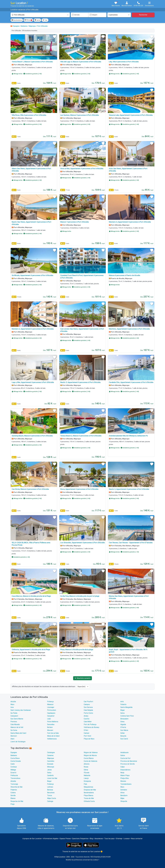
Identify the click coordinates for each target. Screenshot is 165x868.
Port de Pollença (90, 724)
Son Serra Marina (17, 719)
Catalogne (51, 752)
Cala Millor (88, 722)
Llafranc (50, 787)
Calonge (50, 801)
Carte (37, 20)
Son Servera (88, 707)
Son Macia (124, 730)
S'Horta (123, 727)
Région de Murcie (90, 755)
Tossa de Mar (89, 798)
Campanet (14, 716)
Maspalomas (88, 787)
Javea (49, 770)
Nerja (122, 773)
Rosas (86, 767)
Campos (87, 704)
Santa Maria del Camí (18, 733)
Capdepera (51, 713)
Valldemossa (52, 739)
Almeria (87, 764)
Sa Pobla (14, 713)
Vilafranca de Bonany (91, 727)
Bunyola (123, 736)
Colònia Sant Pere (127, 716)
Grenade (50, 764)
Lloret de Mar (52, 778)
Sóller (123, 733)
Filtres (28, 20)
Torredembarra (126, 784)
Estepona (87, 781)
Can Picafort (88, 702)
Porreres (14, 722)
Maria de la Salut (53, 736)
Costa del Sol (125, 758)
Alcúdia (13, 702)
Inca (12, 707)
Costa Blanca (89, 758)
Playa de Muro (89, 739)
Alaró (12, 739)
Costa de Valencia (90, 761)
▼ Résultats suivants (82, 678)
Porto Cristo (88, 713)
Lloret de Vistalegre (18, 742)
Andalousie (124, 752)
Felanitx (123, 704)
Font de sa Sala (53, 733)
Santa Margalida (126, 707)
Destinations (17, 20)
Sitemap (119, 839)
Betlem (50, 727)
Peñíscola (14, 775)
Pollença (50, 702)
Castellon (51, 761)
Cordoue (14, 767)
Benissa (50, 790)
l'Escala (86, 773)
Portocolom (52, 710)
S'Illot (86, 730)
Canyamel (51, 716)
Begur (49, 781)
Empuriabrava (125, 770)
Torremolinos (15, 778)
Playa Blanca (88, 795)
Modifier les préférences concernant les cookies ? (82, 860)
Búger (123, 710)
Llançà (86, 778)
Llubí (49, 719)
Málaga (13, 770)
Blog (91, 839)
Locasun (127, 839)
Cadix (13, 764)
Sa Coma (14, 730)
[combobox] (40, 15)
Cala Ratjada (88, 710)
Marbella (87, 775)
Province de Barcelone (129, 761)
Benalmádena (89, 793)
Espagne (14, 752)
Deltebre (124, 790)
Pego (13, 804)
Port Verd (87, 736)
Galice (123, 755)
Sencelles (51, 724)
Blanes (13, 798)
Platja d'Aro (125, 778)
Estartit (13, 773)
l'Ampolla (124, 801)
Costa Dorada (16, 761)
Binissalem (124, 719)
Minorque (51, 767)
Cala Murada (15, 724)
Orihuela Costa (89, 801)
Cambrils (50, 775)
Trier (45, 20)
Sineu (122, 722)
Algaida (123, 724)
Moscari (50, 730)
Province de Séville (128, 764)
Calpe (122, 767)
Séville (13, 795)
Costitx (87, 719)
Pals (85, 784)
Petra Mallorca (53, 722)
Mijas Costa (52, 798)
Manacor (50, 704)
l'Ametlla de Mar (17, 787)
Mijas (122, 798)
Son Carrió (124, 739)
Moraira (123, 781)
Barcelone (51, 793)
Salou (49, 773)
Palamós (14, 790)
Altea (122, 793)
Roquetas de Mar (17, 801)
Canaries (50, 755)
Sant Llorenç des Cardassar (21, 710)
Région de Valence (91, 752)
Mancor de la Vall (17, 727)
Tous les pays (109, 839)
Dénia (86, 770)
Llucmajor (51, 707)
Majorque (51, 758)
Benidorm (124, 795)
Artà (122, 702)
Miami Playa (125, 775)
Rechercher (143, 15)
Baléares (14, 755)
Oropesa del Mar (90, 790)
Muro (12, 704)
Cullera (13, 793)
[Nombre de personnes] (119, 15)
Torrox (50, 795)
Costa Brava (15, 758)
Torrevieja (14, 784)
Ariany (86, 716)
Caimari (86, 733)
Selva (122, 713)
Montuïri (14, 736)
